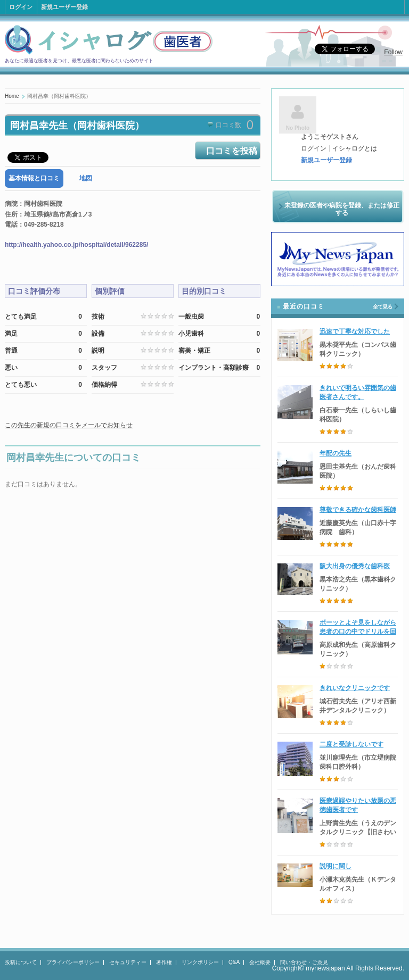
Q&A (234, 962)
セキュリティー (128, 962)
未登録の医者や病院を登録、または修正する (342, 209)
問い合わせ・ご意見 (304, 962)
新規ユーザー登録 (64, 7)
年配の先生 (336, 453)
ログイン (21, 7)
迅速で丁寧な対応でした (355, 331)
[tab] (34, 178)
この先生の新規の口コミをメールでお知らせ (69, 425)
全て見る (382, 307)
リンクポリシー (200, 962)
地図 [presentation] (86, 178)
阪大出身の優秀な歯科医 (355, 566)
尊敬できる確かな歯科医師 (358, 510)
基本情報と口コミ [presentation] (34, 178)
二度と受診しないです (351, 744)
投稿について (21, 962)
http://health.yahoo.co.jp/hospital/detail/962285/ (76, 245)
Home (12, 96)
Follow (393, 52)
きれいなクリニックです (355, 688)
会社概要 (260, 962)
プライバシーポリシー (73, 962)
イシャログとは (355, 148)
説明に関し (336, 866)
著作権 (164, 962)
